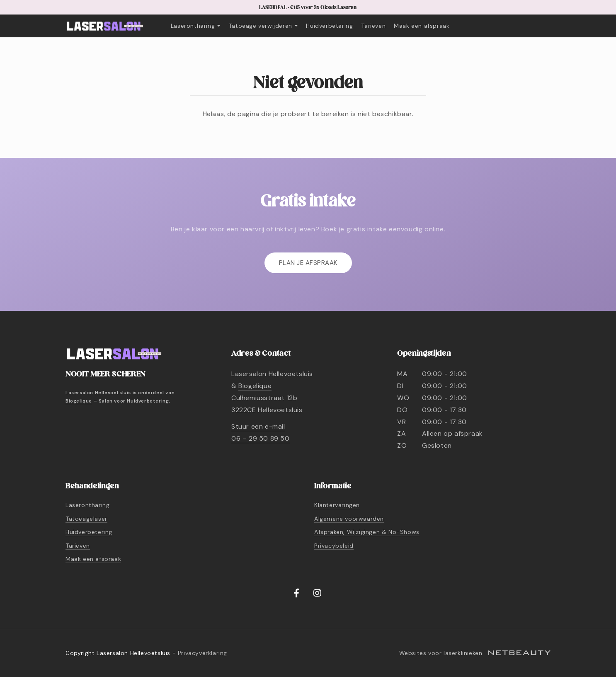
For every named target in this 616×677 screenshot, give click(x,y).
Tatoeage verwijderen (263, 26)
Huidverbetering (329, 26)
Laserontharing (196, 26)
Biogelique (79, 401)
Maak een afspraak (422, 26)
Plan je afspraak (308, 263)
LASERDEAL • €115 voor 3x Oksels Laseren (308, 8)
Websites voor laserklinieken (475, 653)
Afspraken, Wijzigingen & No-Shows (367, 532)
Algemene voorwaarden (349, 519)
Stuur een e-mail (258, 426)
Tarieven (373, 26)
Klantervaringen (337, 505)
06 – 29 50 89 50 (261, 438)
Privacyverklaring (203, 653)
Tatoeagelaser (86, 519)
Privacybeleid (334, 546)
